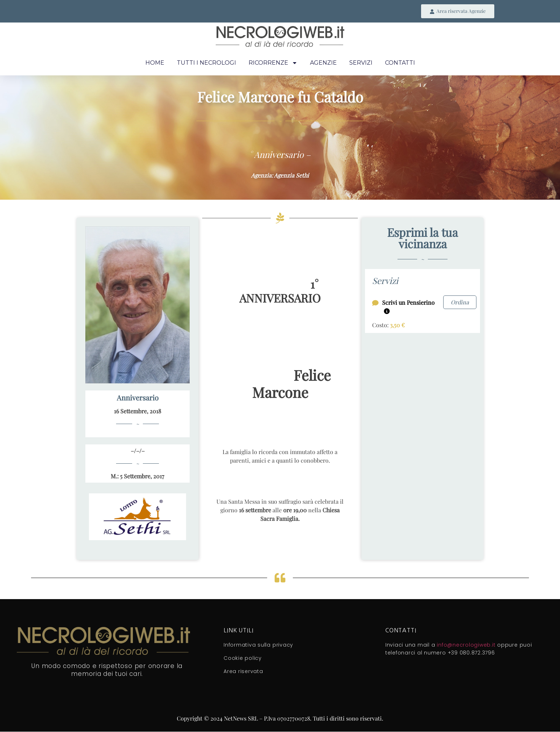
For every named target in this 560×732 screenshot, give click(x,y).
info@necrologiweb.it (466, 646)
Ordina (460, 302)
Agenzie (323, 63)
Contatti (400, 63)
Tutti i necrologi (206, 63)
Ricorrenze (273, 63)
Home (155, 63)
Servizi (361, 63)
